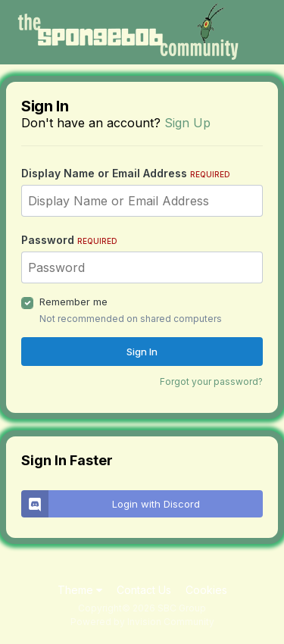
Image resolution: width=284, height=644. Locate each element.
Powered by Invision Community (142, 622)
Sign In (142, 352)
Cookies (206, 590)
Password (69, 240)
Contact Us (144, 590)
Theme (80, 590)
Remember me (73, 302)
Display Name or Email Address (126, 173)
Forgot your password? (211, 381)
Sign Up (187, 123)
